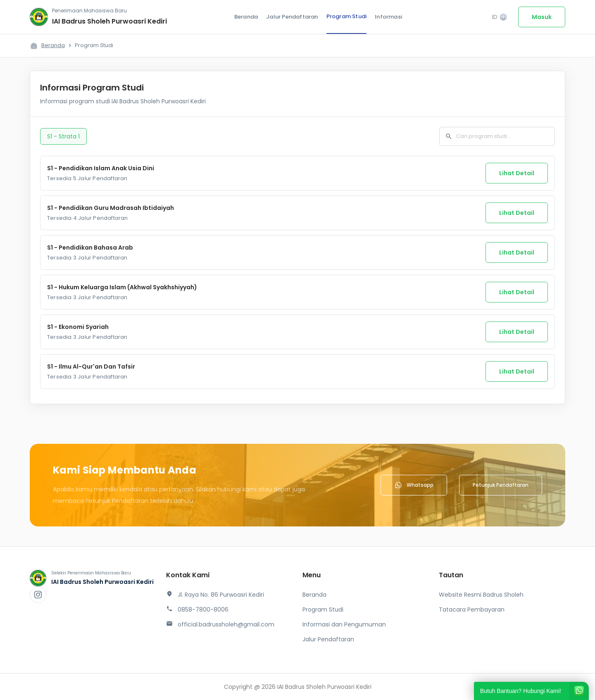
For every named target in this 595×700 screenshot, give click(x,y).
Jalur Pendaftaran (292, 17)
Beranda (246, 17)
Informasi (388, 17)
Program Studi (347, 16)
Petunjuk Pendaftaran (501, 485)
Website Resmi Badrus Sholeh (481, 595)
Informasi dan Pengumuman (344, 624)
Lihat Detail (517, 173)
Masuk (542, 17)
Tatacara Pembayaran (472, 610)
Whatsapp (414, 485)
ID (500, 17)
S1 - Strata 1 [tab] (63, 136)
